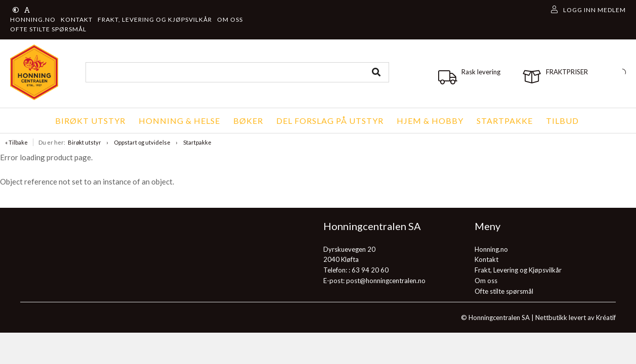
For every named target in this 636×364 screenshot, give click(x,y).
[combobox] (237, 72)
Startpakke (197, 142)
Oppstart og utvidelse (142, 142)
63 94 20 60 (370, 270)
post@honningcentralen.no (386, 281)
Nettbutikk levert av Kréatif (576, 317)
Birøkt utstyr (84, 142)
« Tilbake (16, 142)
